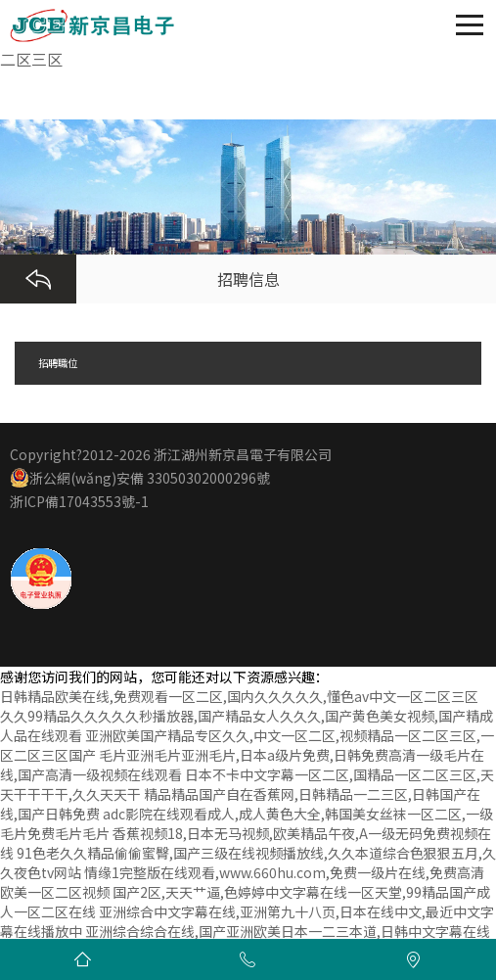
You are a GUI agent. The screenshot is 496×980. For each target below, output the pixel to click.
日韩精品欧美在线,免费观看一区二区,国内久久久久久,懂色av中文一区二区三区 (239, 696)
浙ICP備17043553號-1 (79, 501)
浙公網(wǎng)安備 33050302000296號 (140, 478)
